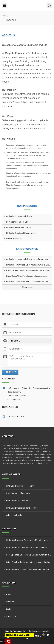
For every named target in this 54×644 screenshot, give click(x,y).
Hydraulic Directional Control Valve (21, 233)
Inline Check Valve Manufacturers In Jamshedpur (27, 276)
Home (5, 16)
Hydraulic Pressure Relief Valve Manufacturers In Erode (29, 259)
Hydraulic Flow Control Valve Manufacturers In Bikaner (29, 265)
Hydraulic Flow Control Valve (18, 227)
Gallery (9, 609)
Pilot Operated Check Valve (18, 222)
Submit (9, 372)
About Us (10, 594)
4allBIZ (38, 636)
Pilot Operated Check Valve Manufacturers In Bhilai (28, 270)
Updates (10, 602)
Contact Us (11, 616)
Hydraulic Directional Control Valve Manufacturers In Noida (29, 282)
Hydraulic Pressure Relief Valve (20, 216)
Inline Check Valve (14, 239)
